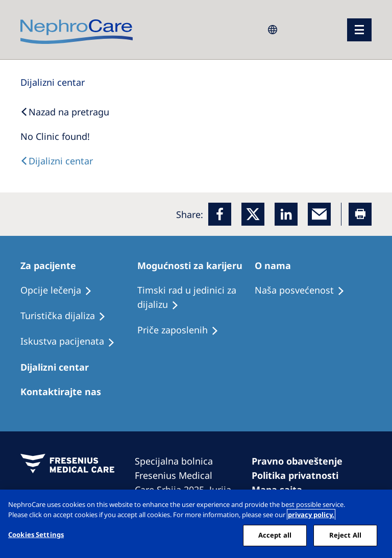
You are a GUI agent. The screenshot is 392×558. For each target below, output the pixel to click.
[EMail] (319, 214)
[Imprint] (302, 461)
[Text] (57, 161)
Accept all (275, 535)
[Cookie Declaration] (300, 475)
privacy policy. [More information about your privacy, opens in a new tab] (311, 515)
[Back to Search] (65, 112)
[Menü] (359, 30)
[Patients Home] (53, 265)
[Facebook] (220, 214)
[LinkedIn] (286, 214)
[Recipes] (68, 316)
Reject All (345, 535)
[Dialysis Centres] (53, 82)
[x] (253, 214)
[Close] (376, 506)
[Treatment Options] (61, 290)
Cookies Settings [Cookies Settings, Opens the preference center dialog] (36, 535)
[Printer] (360, 214)
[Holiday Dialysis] (72, 342)
